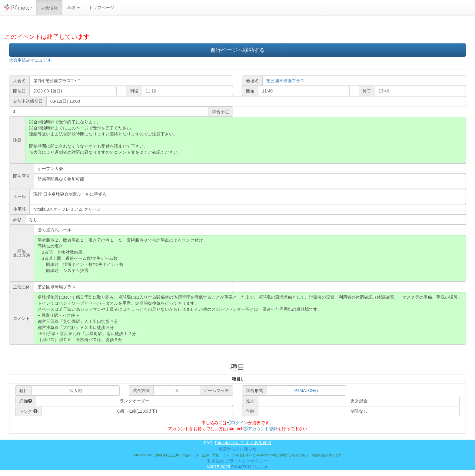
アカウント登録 (261, 429)
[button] (73, 8)
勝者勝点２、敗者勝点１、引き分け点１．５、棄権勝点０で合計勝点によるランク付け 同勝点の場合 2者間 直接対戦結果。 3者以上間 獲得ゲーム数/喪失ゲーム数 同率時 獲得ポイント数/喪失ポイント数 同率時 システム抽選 (250, 258)
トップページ (101, 8)
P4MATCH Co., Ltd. (250, 467)
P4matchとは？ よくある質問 (243, 443)
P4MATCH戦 (307, 391)
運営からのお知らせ (237, 449)
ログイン (237, 423)
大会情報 (49, 8)
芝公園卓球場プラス (285, 81)
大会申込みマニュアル (30, 60)
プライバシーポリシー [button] (247, 461)
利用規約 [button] (216, 461)
